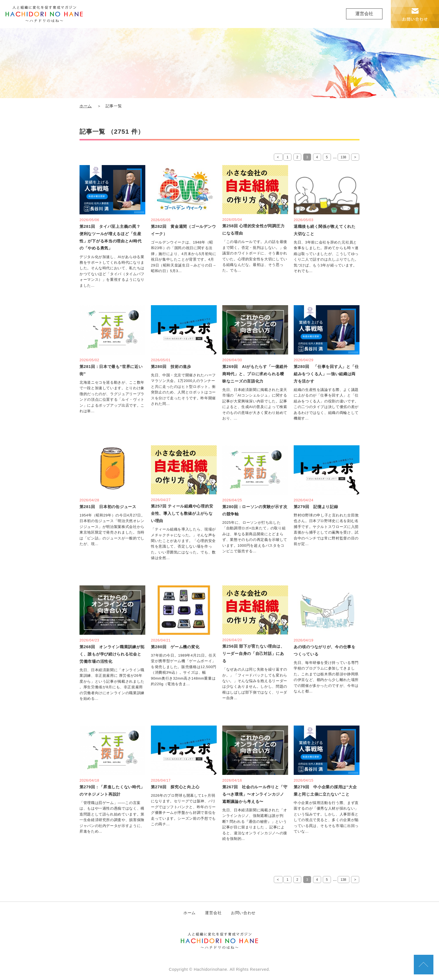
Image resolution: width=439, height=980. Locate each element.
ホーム (86, 106)
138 (344, 157)
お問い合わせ (243, 913)
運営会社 (364, 14)
